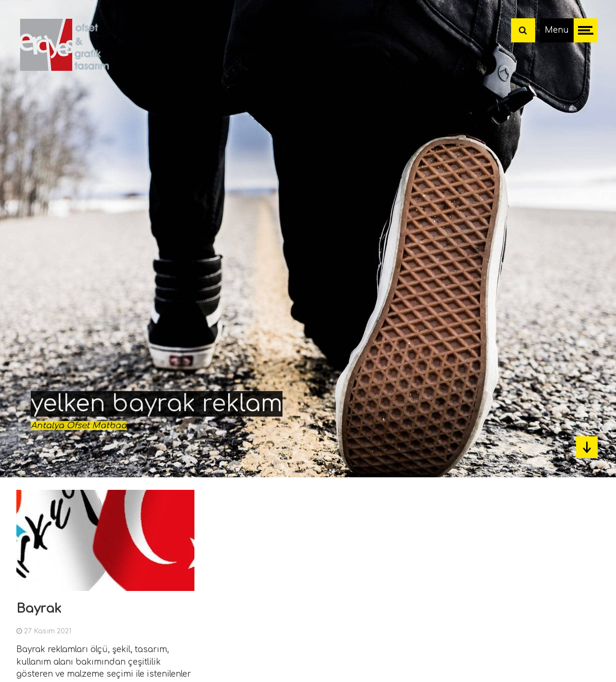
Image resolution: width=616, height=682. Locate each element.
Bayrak (39, 609)
